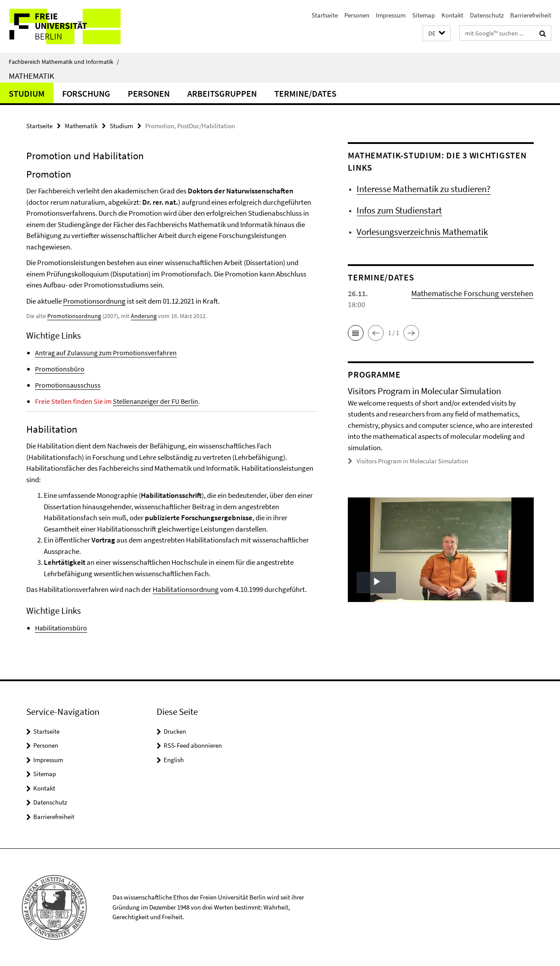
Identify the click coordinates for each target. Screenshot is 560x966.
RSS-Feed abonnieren (193, 745)
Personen (357, 15)
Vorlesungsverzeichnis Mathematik (422, 232)
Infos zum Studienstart (399, 210)
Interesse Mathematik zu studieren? (423, 189)
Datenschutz (487, 15)
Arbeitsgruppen (222, 93)
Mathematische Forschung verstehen (472, 293)
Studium (27, 93)
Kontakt (452, 15)
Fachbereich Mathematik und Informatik (64, 62)
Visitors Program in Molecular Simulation (412, 461)
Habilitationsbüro (61, 628)
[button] (437, 33)
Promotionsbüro (60, 369)
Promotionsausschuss (68, 385)
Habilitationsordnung (186, 589)
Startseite (325, 15)
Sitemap (423, 15)
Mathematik (31, 76)
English (174, 760)
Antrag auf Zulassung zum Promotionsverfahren (106, 353)
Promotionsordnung (94, 301)
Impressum (391, 15)
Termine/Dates (305, 93)
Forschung (86, 93)
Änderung (144, 316)
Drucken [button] (175, 731)
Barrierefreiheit (531, 15)
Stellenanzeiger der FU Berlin (156, 401)
